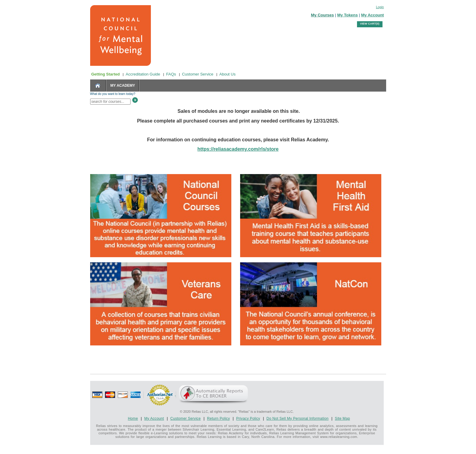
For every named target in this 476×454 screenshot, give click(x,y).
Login (380, 7)
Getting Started (106, 74)
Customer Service (197, 74)
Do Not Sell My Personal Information (298, 419)
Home (133, 419)
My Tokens (348, 15)
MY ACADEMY (123, 86)
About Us (228, 74)
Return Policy (218, 419)
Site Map (342, 419)
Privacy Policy (248, 419)
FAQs (171, 74)
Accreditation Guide (143, 74)
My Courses (322, 15)
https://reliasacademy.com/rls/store (238, 149)
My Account (372, 15)
